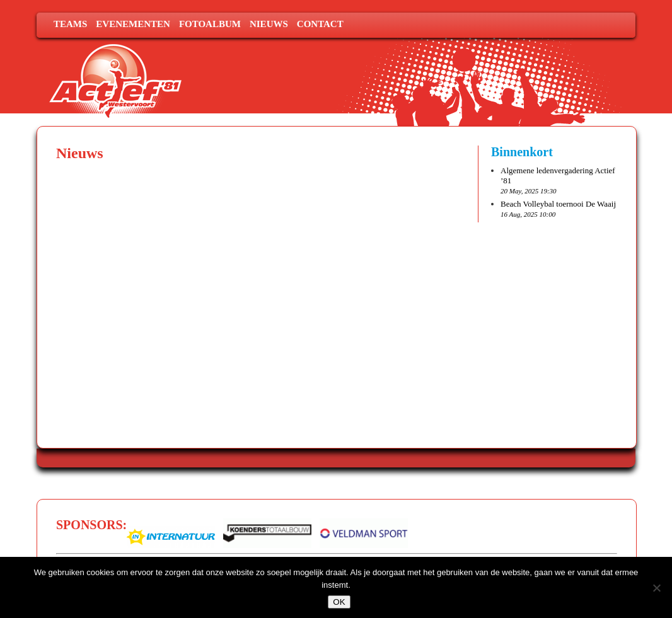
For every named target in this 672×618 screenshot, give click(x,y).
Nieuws (269, 24)
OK (339, 602)
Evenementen (133, 24)
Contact (320, 24)
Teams (70, 24)
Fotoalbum (210, 24)
